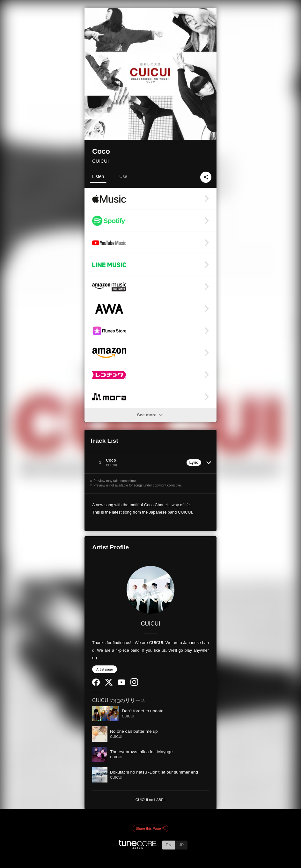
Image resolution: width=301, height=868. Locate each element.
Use (123, 176)
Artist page (105, 669)
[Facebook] (96, 684)
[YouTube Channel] (121, 683)
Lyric (194, 463)
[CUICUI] (150, 590)
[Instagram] (134, 684)
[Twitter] (109, 684)
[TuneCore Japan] (138, 847)
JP (181, 845)
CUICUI (100, 161)
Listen (98, 176)
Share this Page (150, 828)
